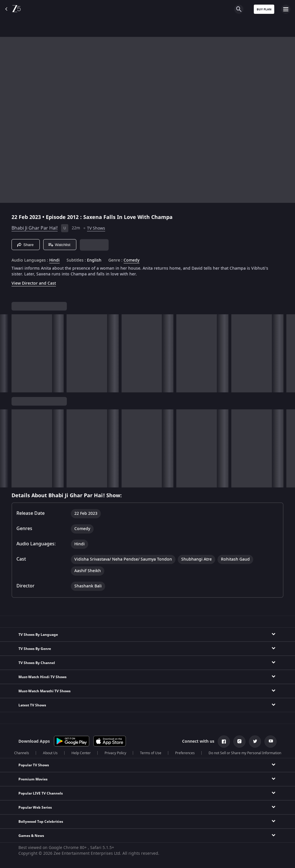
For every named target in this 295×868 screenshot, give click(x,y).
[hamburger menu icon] (286, 9)
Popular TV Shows (34, 765)
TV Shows (96, 228)
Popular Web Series (35, 808)
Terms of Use (151, 753)
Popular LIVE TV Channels (41, 793)
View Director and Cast (34, 283)
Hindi (54, 260)
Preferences (185, 753)
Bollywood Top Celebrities (41, 822)
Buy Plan (264, 9)
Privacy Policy (115, 753)
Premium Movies (33, 779)
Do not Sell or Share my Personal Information (245, 753)
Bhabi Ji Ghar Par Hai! (35, 228)
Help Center (81, 753)
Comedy (132, 260)
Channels (22, 753)
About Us (50, 753)
